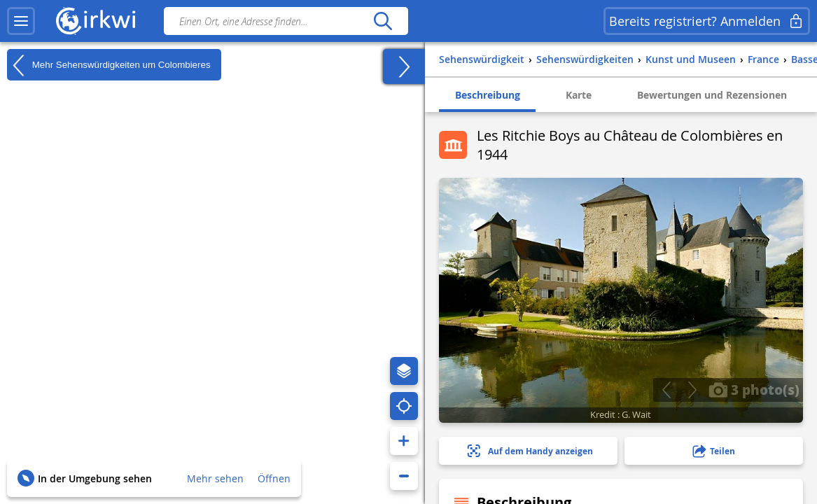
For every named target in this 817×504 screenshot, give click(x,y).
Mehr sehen (215, 478)
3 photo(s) (754, 389)
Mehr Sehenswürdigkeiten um (109, 65)
